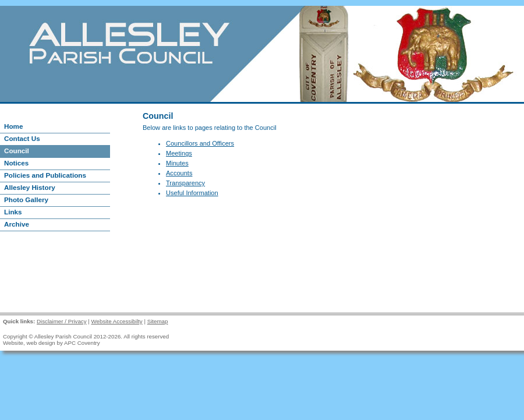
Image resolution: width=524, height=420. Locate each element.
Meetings (179, 153)
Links (13, 212)
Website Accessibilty (117, 321)
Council (17, 151)
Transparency (185, 183)
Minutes (177, 163)
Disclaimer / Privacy (62, 321)
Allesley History (30, 187)
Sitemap (158, 321)
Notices (16, 163)
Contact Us (22, 138)
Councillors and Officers (200, 143)
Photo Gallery (26, 200)
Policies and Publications (45, 175)
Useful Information (192, 193)
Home (13, 126)
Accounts (179, 173)
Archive (17, 224)
